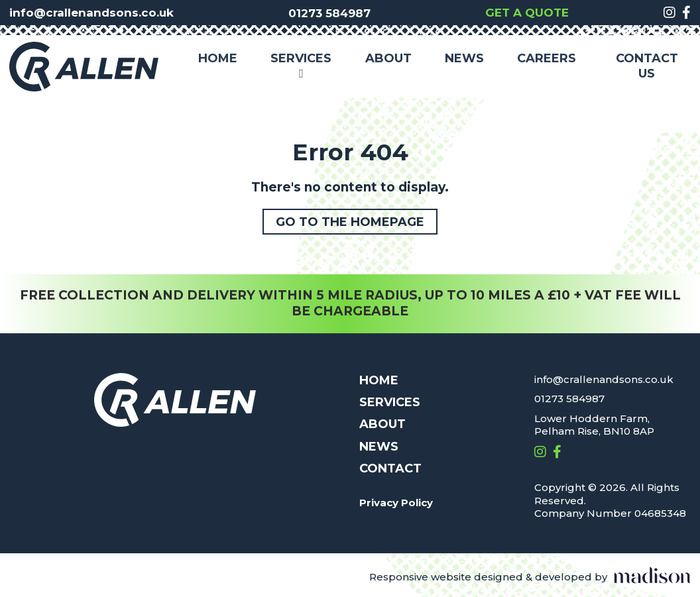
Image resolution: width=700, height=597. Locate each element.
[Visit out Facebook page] (686, 13)
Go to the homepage (350, 222)
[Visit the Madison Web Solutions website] (530, 577)
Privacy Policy (396, 503)
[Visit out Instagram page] (670, 13)
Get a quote (527, 13)
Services (301, 67)
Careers (547, 58)
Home (218, 58)
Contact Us (647, 66)
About (388, 58)
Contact (390, 468)
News (464, 58)
